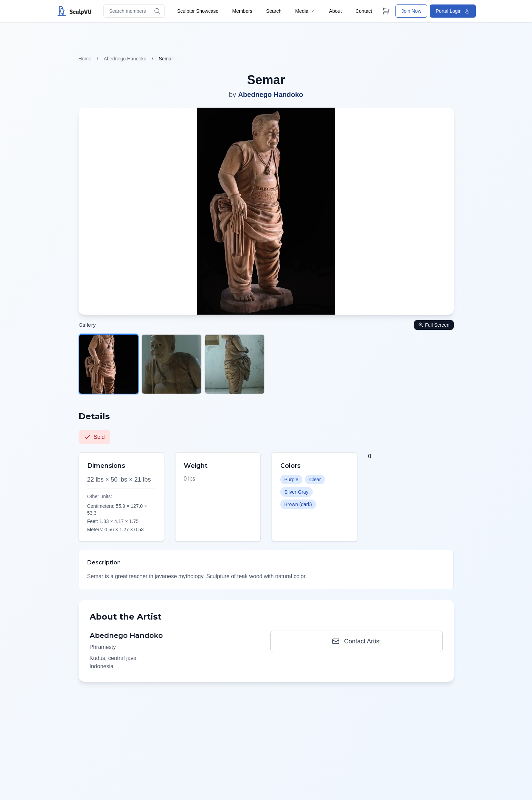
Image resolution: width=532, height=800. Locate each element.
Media (305, 11)
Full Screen (434, 325)
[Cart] (386, 11)
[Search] (157, 11)
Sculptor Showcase (198, 11)
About (335, 11)
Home (85, 59)
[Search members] (134, 11)
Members (242, 11)
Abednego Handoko (125, 59)
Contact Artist (356, 641)
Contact (364, 11)
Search (274, 11)
